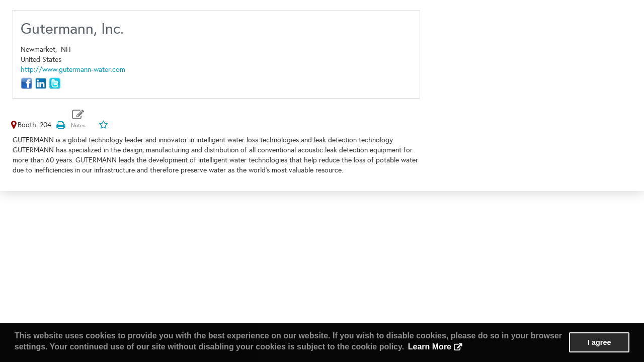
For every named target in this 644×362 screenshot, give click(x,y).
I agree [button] (599, 342)
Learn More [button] (430, 347)
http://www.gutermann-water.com (73, 70)
